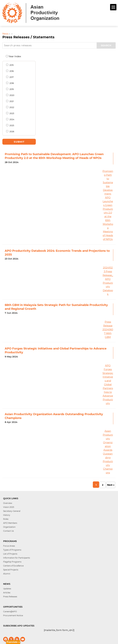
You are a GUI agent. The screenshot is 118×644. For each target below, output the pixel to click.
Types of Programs (12, 550)
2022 (10, 107)
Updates (7, 589)
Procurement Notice (13, 615)
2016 (10, 71)
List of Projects (10, 554)
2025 (10, 125)
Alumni (7, 574)
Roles (6, 519)
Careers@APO (10, 611)
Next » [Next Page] (111, 485)
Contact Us (8, 531)
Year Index (13, 56)
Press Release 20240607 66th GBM (108, 329)
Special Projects (11, 570)
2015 (10, 65)
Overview (8, 503)
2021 (10, 101)
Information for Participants (17, 558)
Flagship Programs (12, 562)
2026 (10, 131)
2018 (10, 83)
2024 (10, 119)
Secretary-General (12, 511)
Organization (9, 527)
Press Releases (10, 597)
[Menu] (113, 7)
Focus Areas (9, 546)
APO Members (10, 523)
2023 (10, 113)
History (7, 515)
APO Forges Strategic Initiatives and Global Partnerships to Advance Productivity (108, 384)
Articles (7, 593)
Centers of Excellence (13, 566)
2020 (10, 95)
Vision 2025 (9, 507)
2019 (10, 89)
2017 (10, 77)
